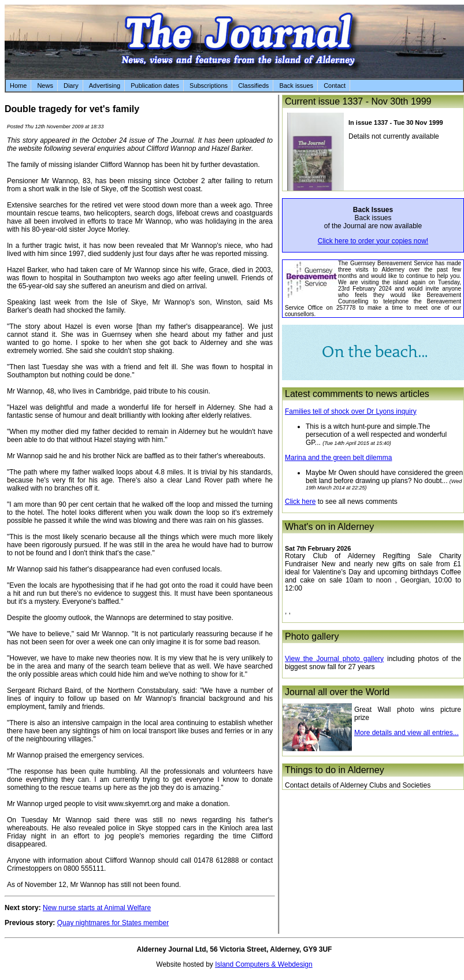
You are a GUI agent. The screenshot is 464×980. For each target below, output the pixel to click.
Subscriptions (209, 86)
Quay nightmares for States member (113, 923)
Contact (335, 86)
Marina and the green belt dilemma (338, 458)
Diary (71, 86)
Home (18, 86)
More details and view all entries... (407, 733)
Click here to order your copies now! (373, 241)
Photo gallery (312, 636)
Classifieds (253, 86)
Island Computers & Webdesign (264, 964)
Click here (300, 502)
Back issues (296, 86)
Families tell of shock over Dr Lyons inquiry (351, 411)
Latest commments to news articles (357, 394)
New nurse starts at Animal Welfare (97, 908)
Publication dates (155, 86)
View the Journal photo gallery (334, 659)
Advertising (105, 86)
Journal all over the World (337, 692)
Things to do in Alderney (335, 770)
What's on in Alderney (329, 527)
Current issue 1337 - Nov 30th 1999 (358, 101)
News (45, 86)
